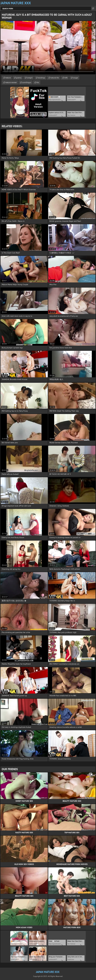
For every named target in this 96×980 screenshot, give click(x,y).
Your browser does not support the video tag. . (48, 48)
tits (38, 82)
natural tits (55, 78)
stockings (41, 78)
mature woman (11, 82)
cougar (75, 78)
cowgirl (30, 78)
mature (8, 78)
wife (66, 78)
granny (19, 78)
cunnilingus (27, 82)
